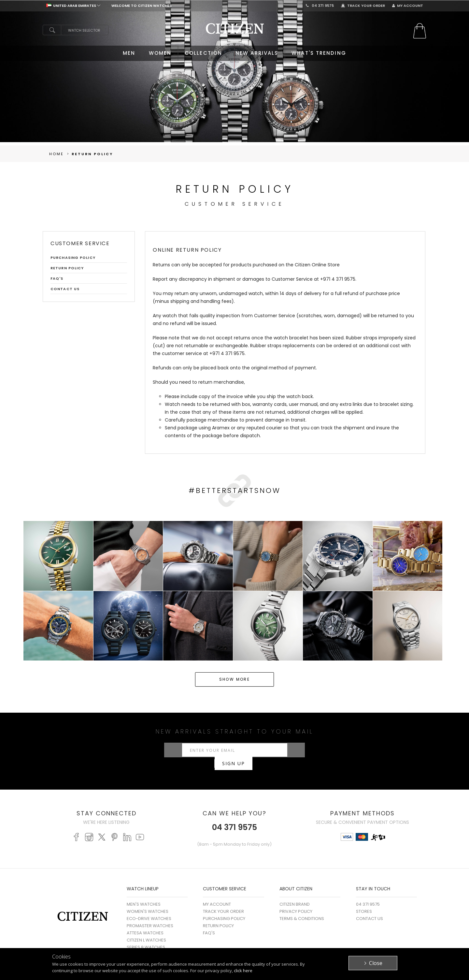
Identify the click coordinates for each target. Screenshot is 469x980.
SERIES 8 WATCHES (146, 937)
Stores (364, 901)
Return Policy (92, 154)
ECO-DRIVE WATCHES (149, 908)
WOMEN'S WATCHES (148, 901)
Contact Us (65, 289)
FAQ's (209, 922)
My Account (408, 6)
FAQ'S (57, 278)
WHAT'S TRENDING (319, 53)
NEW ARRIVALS (257, 53)
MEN (129, 53)
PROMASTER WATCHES (150, 915)
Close (376, 963)
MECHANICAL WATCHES (151, 944)
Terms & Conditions (302, 908)
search (52, 30)
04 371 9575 (320, 6)
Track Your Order (363, 6)
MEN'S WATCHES (144, 894)
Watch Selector (84, 30)
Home (57, 154)
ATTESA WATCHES (145, 922)
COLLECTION (203, 53)
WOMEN (160, 53)
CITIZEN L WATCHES (146, 930)
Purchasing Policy (73, 258)
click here (243, 971)
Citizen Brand (295, 894)
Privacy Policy (296, 901)
